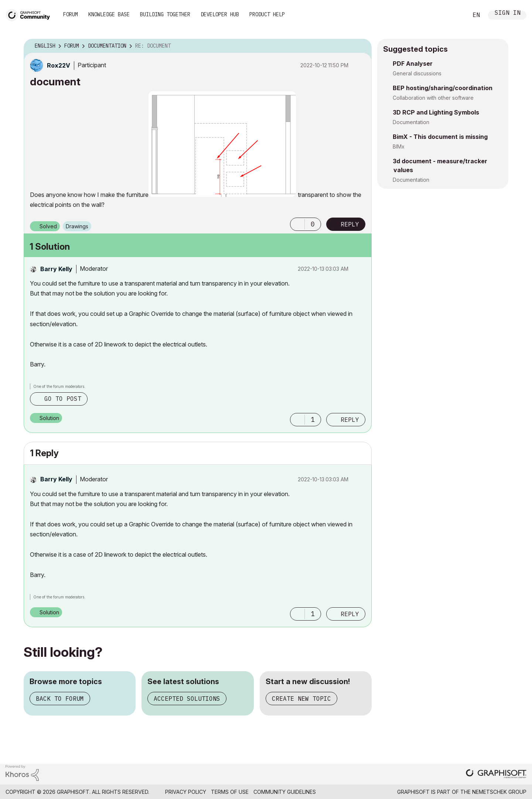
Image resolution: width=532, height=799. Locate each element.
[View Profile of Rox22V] (59, 65)
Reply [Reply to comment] (350, 420)
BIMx (399, 146)
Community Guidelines (285, 792)
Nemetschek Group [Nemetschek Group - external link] (499, 792)
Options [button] (361, 46)
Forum (71, 14)
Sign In (508, 13)
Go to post (63, 399)
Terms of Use (230, 792)
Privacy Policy (186, 792)
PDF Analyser (413, 64)
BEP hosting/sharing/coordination (443, 88)
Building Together (165, 14)
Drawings (77, 226)
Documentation (411, 122)
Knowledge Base (109, 14)
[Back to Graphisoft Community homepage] (30, 14)
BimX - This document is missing (440, 137)
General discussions (417, 73)
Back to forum (60, 699)
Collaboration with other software (433, 98)
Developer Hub (220, 14)
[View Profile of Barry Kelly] (56, 269)
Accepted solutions (187, 699)
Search (454, 15)
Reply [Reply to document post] (350, 224)
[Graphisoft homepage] (496, 774)
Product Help (267, 14)
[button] (222, 144)
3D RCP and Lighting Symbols (436, 112)
